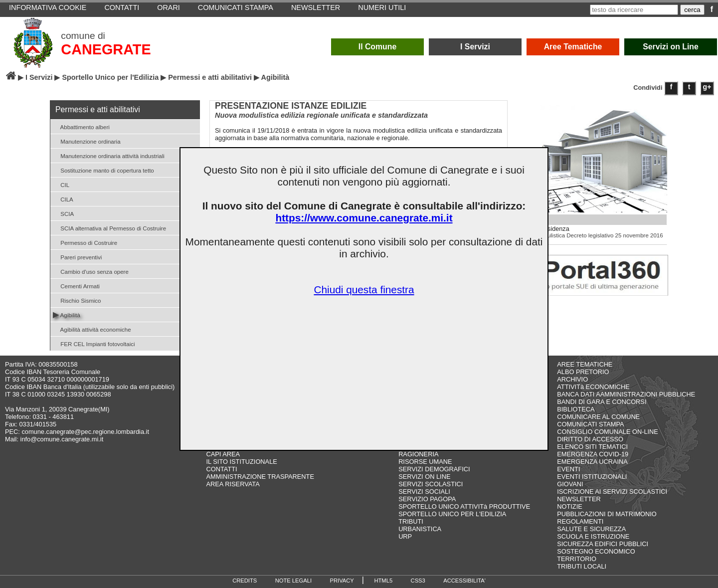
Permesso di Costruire (85, 242)
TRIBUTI (411, 521)
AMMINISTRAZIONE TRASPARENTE (260, 477)
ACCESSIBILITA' (464, 581)
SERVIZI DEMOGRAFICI (434, 469)
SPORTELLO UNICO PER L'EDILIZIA (452, 514)
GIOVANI (570, 484)
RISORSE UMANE (425, 462)
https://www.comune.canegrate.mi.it (364, 218)
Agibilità (67, 314)
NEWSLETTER (579, 499)
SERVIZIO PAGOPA (427, 499)
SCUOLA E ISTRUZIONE (593, 536)
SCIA (63, 213)
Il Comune (378, 47)
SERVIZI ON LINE (424, 477)
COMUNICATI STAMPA (590, 424)
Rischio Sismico (77, 300)
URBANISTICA (420, 529)
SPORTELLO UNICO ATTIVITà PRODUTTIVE (464, 506)
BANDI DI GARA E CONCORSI (602, 402)
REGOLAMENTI (580, 521)
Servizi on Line (671, 47)
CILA (63, 199)
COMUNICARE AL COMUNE (598, 417)
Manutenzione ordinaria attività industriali (109, 155)
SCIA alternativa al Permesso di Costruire (109, 228)
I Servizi (475, 47)
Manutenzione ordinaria (87, 141)
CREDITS (245, 581)
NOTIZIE (569, 506)
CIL (61, 184)
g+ (707, 87)
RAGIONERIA (418, 454)
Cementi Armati (76, 286)
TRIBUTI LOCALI (582, 566)
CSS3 (418, 581)
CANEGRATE (106, 49)
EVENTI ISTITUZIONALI (592, 477)
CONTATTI (222, 469)
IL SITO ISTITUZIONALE (242, 462)
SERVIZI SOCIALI (424, 491)
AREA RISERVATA (233, 484)
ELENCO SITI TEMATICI (592, 447)
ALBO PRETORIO (583, 372)
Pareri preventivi (77, 257)
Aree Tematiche (573, 47)
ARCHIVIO (572, 379)
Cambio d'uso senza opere (91, 271)
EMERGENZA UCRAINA (592, 462)
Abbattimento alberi (81, 126)
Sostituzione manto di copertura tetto (103, 170)
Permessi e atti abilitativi (210, 77)
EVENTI (568, 469)
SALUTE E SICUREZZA (591, 529)
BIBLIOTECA (576, 409)
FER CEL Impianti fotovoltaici (94, 343)
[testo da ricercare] (634, 10)
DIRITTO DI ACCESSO (590, 439)
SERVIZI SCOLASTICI (431, 484)
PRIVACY (342, 581)
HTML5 (383, 581)
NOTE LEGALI (293, 581)
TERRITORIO (577, 559)
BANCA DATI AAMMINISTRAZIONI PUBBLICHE (626, 394)
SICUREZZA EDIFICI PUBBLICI (603, 544)
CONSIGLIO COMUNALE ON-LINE (608, 432)
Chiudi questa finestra (364, 290)
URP (405, 536)
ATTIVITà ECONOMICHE (593, 387)
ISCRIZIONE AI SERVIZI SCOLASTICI (612, 491)
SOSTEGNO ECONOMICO (596, 551)
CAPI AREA (223, 454)
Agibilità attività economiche (92, 329)
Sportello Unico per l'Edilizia (110, 77)
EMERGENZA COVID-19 (593, 454)
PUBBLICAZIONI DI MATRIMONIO (607, 514)
